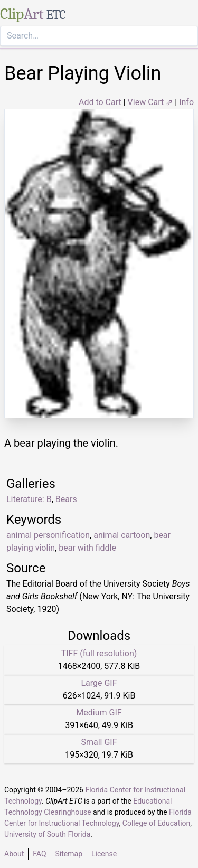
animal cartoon (122, 535)
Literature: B (29, 499)
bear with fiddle (87, 548)
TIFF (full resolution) (99, 653)
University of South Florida (47, 834)
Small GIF (99, 742)
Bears (66, 499)
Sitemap (69, 854)
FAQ (39, 854)
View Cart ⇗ (150, 102)
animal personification (48, 535)
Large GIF (99, 683)
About (14, 854)
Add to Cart (100, 102)
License (104, 854)
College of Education (157, 823)
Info (186, 102)
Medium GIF (99, 713)
